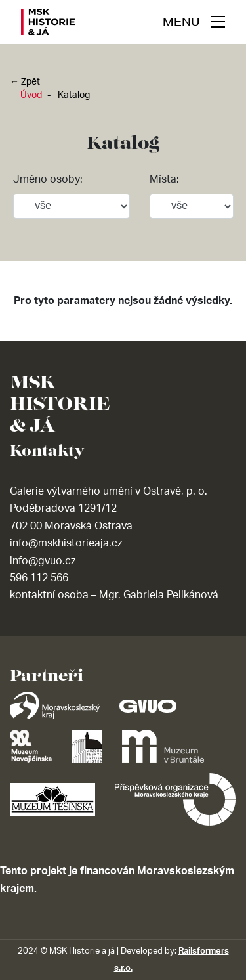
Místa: (164, 179)
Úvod (31, 95)
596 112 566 (39, 578)
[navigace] (194, 22)
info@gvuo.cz (43, 561)
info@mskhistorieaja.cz (66, 543)
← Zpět (25, 82)
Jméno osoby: (48, 179)
